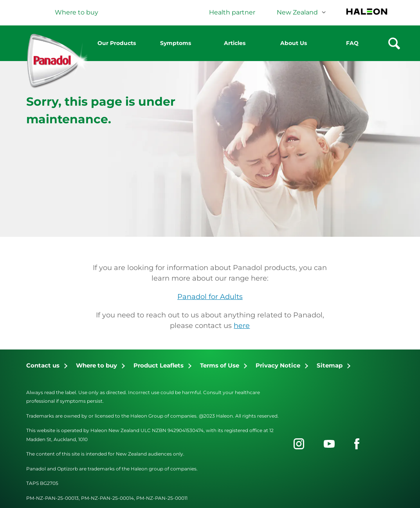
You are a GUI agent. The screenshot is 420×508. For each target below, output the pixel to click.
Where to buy (96, 365)
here (242, 326)
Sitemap (330, 365)
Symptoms (176, 43)
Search (394, 43)
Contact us (43, 365)
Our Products (117, 43)
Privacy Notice (278, 365)
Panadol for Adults (210, 297)
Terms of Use (220, 365)
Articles (235, 43)
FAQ (352, 43)
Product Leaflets (159, 365)
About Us (294, 43)
